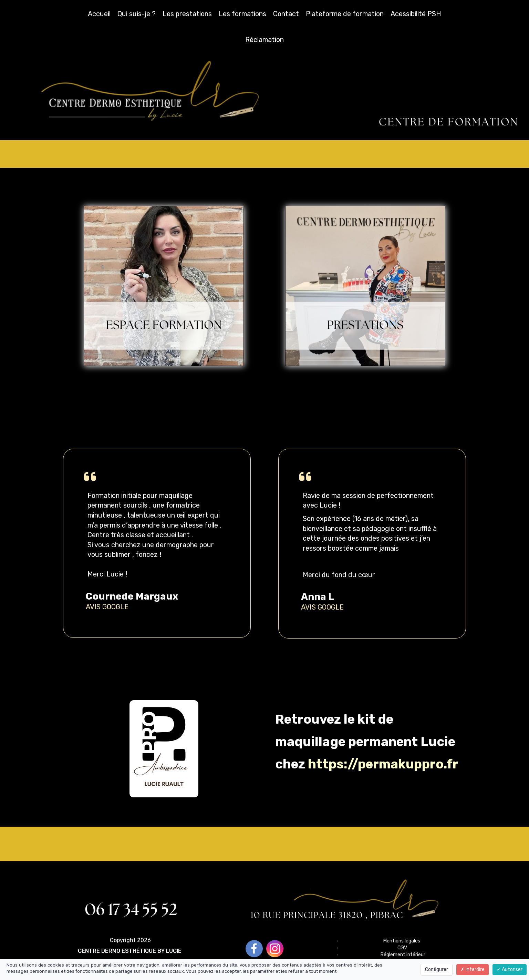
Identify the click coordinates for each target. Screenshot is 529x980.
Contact (286, 14)
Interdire (473, 969)
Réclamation (264, 40)
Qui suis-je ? (137, 14)
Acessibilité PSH (416, 14)
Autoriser (510, 969)
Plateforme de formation (345, 14)
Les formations (242, 14)
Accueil (99, 14)
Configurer (437, 969)
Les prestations (187, 14)
